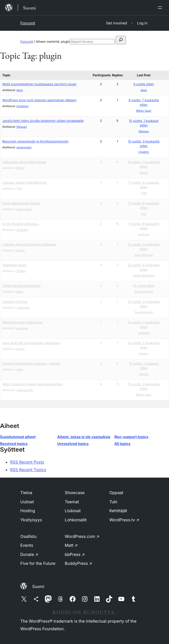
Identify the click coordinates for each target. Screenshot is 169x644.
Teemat (72, 502)
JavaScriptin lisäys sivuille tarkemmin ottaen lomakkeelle (43, 121)
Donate (29, 554)
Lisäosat (73, 511)
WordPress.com (82, 536)
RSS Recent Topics (28, 470)
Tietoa (26, 493)
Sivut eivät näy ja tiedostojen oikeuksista (31, 343)
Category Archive (15, 302)
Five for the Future (38, 563)
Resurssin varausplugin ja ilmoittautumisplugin (35, 141)
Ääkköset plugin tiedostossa (22, 322)
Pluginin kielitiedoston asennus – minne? (31, 363)
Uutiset (27, 502)
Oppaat (116, 493)
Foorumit (28, 23)
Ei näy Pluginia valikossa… (21, 224)
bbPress (75, 554)
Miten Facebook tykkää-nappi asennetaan (32, 384)
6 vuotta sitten (144, 84)
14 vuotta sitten (144, 286)
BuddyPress (78, 563)
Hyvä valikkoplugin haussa (21, 203)
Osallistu (28, 536)
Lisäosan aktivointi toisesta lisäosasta (29, 244)
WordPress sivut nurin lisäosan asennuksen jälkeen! (39, 100)
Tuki (113, 502)
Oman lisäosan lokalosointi (21, 286)
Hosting (28, 511)
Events (27, 545)
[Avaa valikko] (161, 8)
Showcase (75, 493)
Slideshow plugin (14, 265)
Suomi (38, 586)
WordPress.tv (124, 520)
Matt (71, 545)
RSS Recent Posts (27, 462)
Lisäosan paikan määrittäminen (24, 183)
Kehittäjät (118, 511)
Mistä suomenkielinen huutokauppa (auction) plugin (39, 84)
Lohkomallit (76, 520)
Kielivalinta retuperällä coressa (24, 162)
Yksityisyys (31, 520)
